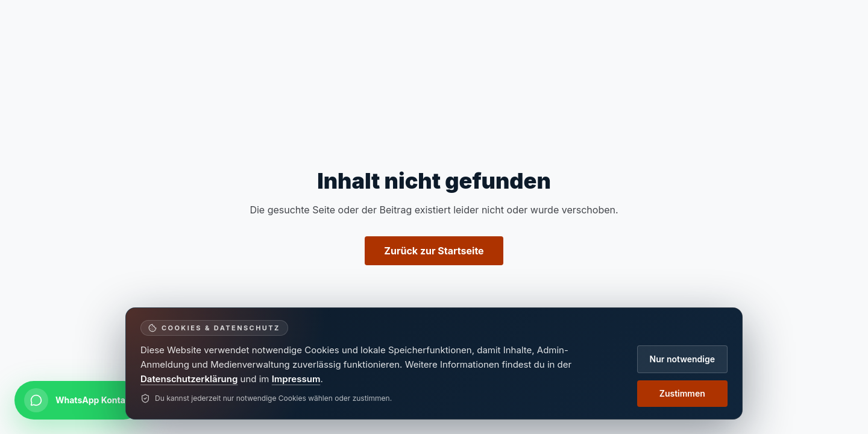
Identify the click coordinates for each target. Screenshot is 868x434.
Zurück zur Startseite (434, 251)
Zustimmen (682, 393)
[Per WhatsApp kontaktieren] (79, 400)
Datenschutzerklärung (189, 379)
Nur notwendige (682, 359)
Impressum (296, 379)
